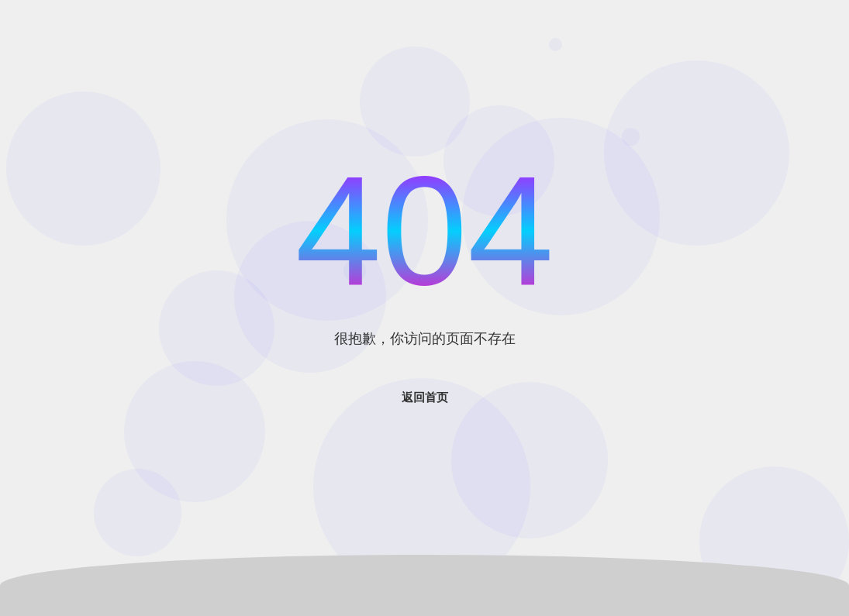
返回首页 (425, 397)
